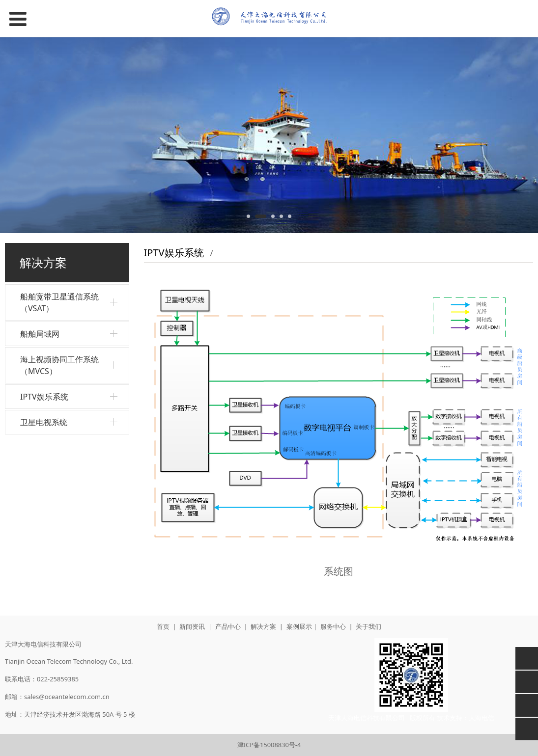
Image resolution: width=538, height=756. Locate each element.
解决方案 (263, 626)
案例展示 (299, 626)
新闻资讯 (192, 626)
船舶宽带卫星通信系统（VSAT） (59, 302)
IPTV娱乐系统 (44, 397)
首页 (163, 626)
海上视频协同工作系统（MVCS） (59, 365)
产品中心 (228, 626)
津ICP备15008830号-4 (269, 745)
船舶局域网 (40, 334)
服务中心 (333, 626)
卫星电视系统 (44, 422)
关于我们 (368, 626)
